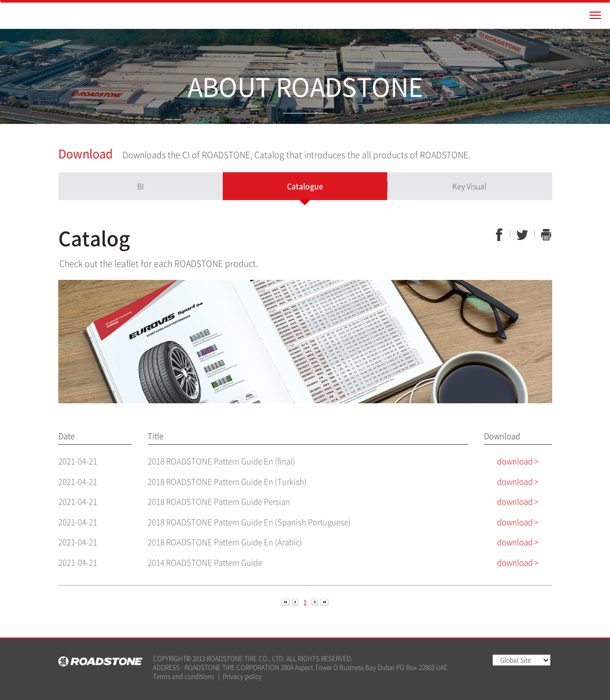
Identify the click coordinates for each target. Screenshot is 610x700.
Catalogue (305, 186)
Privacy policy (242, 677)
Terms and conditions (183, 677)
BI (141, 186)
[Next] (316, 602)
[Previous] (286, 602)
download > (518, 461)
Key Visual (469, 186)
